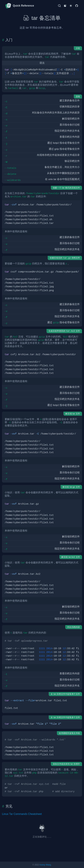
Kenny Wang (45, 865)
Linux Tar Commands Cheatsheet (22, 814)
